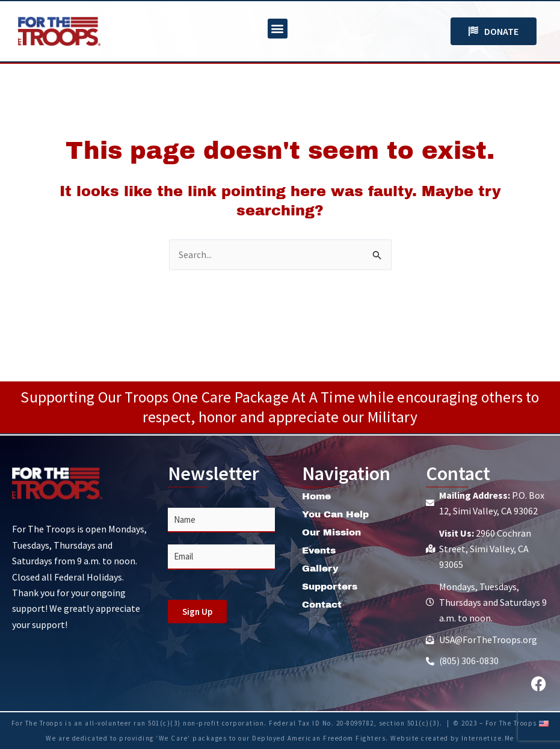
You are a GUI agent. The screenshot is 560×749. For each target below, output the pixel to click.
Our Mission (333, 531)
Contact (323, 603)
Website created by (426, 738)
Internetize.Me (488, 738)
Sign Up (197, 610)
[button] (278, 29)
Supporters (332, 585)
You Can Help (337, 513)
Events (320, 549)
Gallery (321, 567)
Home (317, 495)
